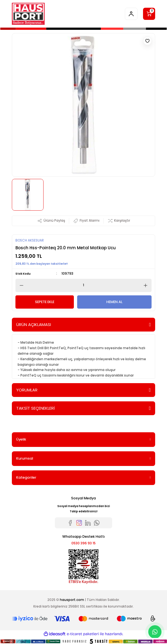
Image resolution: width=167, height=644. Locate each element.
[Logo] (28, 14)
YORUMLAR (27, 390)
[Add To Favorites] (147, 41)
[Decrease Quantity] (20, 285)
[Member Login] (131, 14)
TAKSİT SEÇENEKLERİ (36, 408)
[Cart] (149, 14)
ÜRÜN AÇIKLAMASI (34, 324)
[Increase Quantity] (147, 285)
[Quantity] (83, 285)
